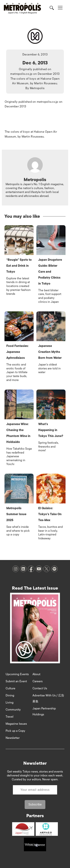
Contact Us (40, 688)
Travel (10, 717)
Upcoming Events (17, 674)
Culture (10, 688)
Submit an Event (16, 681)
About (36, 674)
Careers (38, 681)
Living (10, 703)
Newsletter (13, 738)
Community (13, 710)
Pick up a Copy (15, 731)
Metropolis (37, 88)
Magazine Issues (16, 724)
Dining (10, 695)
